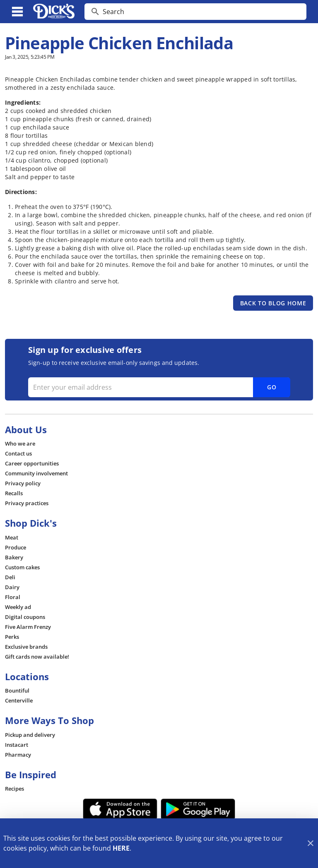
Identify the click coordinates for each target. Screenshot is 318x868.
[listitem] (20, 444)
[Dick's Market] (54, 12)
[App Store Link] (120, 809)
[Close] (310, 843)
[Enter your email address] (158, 387)
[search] (201, 12)
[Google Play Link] (198, 809)
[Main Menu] (17, 12)
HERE (121, 848)
